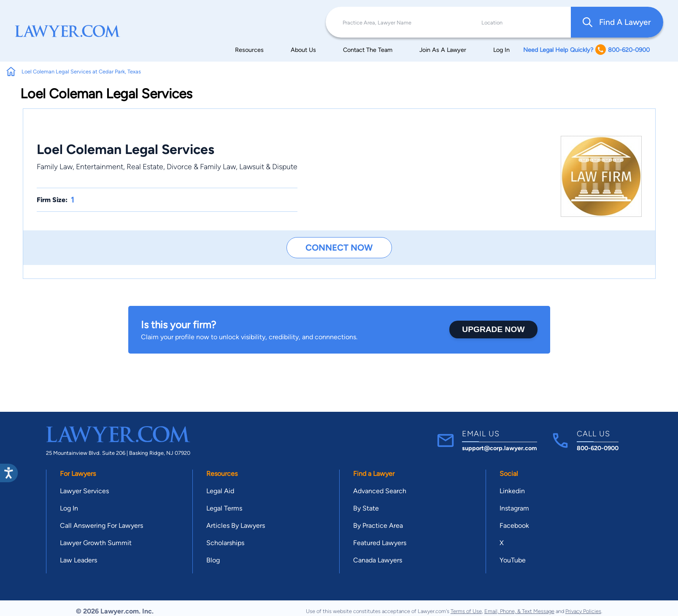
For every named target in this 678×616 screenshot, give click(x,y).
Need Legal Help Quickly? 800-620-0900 (586, 50)
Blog (213, 560)
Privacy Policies (583, 611)
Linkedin (512, 491)
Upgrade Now (493, 329)
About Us (303, 50)
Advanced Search (380, 491)
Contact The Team (368, 50)
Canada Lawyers (378, 560)
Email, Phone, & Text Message (519, 611)
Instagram (514, 508)
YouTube (513, 560)
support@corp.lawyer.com (500, 448)
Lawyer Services (84, 491)
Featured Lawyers (380, 543)
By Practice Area (378, 525)
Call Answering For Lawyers (101, 525)
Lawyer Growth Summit (96, 543)
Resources (249, 50)
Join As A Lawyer (443, 50)
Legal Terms (224, 508)
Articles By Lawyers (236, 525)
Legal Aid (220, 491)
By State (366, 508)
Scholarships (225, 543)
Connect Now (339, 247)
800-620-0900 (598, 448)
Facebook (514, 525)
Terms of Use (466, 611)
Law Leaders (78, 560)
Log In (501, 50)
